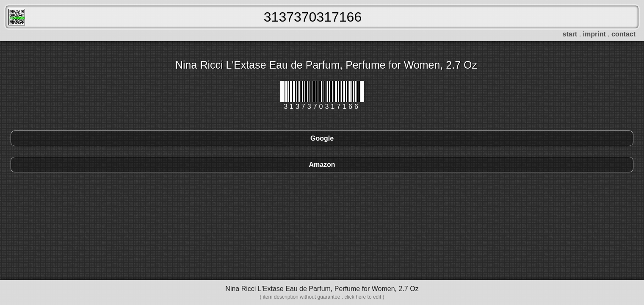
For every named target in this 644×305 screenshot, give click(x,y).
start (570, 34)
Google (322, 138)
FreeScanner (17, 17)
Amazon (322, 165)
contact (623, 34)
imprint (594, 34)
